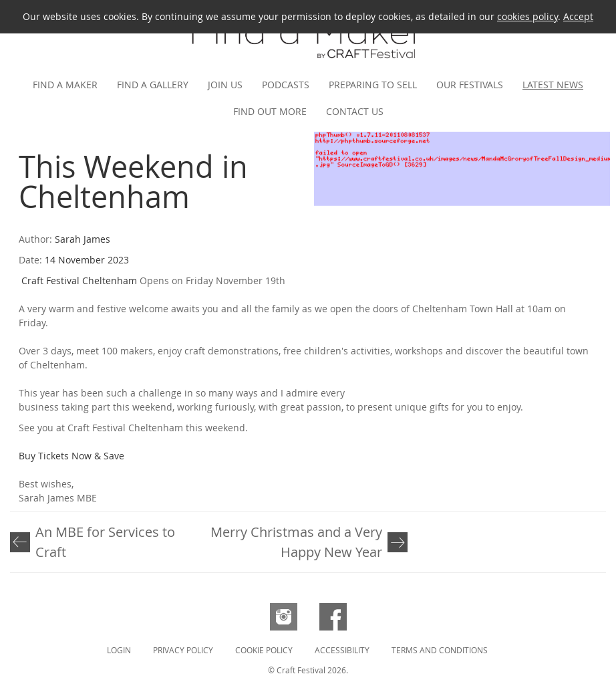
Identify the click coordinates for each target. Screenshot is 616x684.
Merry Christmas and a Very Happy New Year (296, 542)
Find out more (270, 111)
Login (119, 650)
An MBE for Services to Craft (105, 542)
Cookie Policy (264, 650)
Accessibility (342, 650)
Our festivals (470, 85)
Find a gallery (153, 85)
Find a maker (65, 85)
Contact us (355, 111)
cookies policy (527, 16)
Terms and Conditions (440, 650)
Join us (225, 85)
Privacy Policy (183, 650)
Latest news (553, 85)
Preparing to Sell (373, 85)
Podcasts (286, 85)
